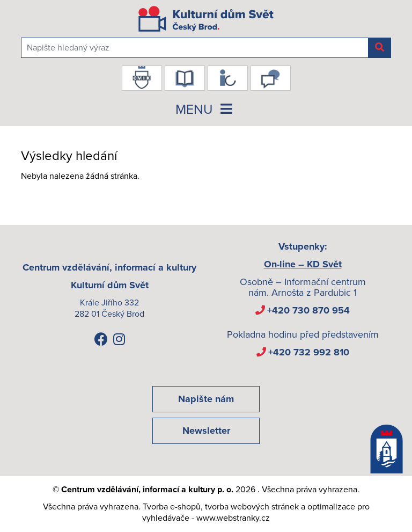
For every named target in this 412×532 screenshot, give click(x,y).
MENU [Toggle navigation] (206, 110)
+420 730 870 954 (308, 310)
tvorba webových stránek (252, 507)
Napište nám (206, 399)
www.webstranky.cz (233, 518)
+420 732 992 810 (309, 352)
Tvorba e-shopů (172, 507)
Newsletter (206, 431)
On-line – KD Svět (303, 264)
